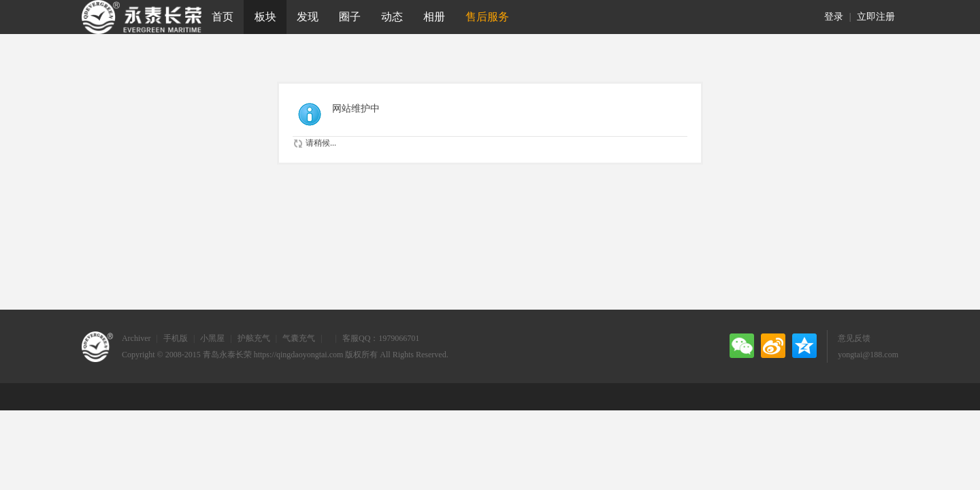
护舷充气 (254, 338)
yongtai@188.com (868, 355)
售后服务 (487, 17)
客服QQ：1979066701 (381, 338)
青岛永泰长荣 (227, 355)
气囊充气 (299, 338)
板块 (265, 17)
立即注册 (876, 17)
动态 (392, 17)
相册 (434, 17)
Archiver (136, 338)
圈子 (350, 17)
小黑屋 (212, 338)
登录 (834, 17)
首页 (223, 17)
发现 (308, 17)
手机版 (176, 338)
